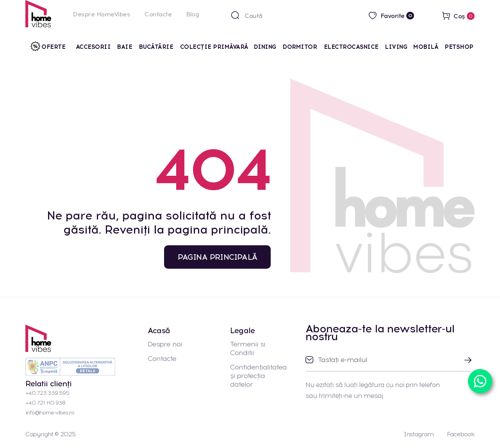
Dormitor (301, 47)
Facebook (461, 434)
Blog (192, 14)
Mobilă (426, 47)
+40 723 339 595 (47, 393)
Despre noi (165, 344)
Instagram (419, 434)
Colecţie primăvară (214, 47)
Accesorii (93, 47)
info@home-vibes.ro (50, 413)
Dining (265, 47)
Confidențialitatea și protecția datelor (258, 376)
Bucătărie (157, 47)
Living (396, 47)
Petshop (459, 47)
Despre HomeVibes (101, 14)
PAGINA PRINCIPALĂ (217, 257)
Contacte (158, 14)
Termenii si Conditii (248, 348)
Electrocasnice (351, 47)
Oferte (53, 47)
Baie (124, 47)
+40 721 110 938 (45, 403)
